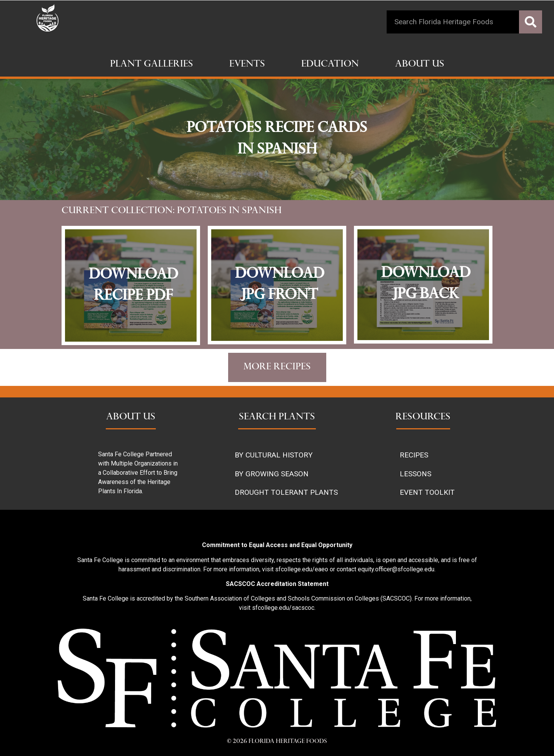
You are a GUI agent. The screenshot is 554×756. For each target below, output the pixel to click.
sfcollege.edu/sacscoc (283, 608)
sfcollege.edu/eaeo (302, 569)
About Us (420, 65)
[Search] (531, 22)
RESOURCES (423, 417)
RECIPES (414, 455)
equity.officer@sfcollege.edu (396, 569)
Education (330, 65)
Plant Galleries (152, 65)
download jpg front (280, 285)
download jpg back (426, 284)
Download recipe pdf (133, 286)
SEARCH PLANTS (277, 417)
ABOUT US (131, 417)
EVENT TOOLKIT (427, 492)
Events (247, 65)
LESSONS (415, 474)
